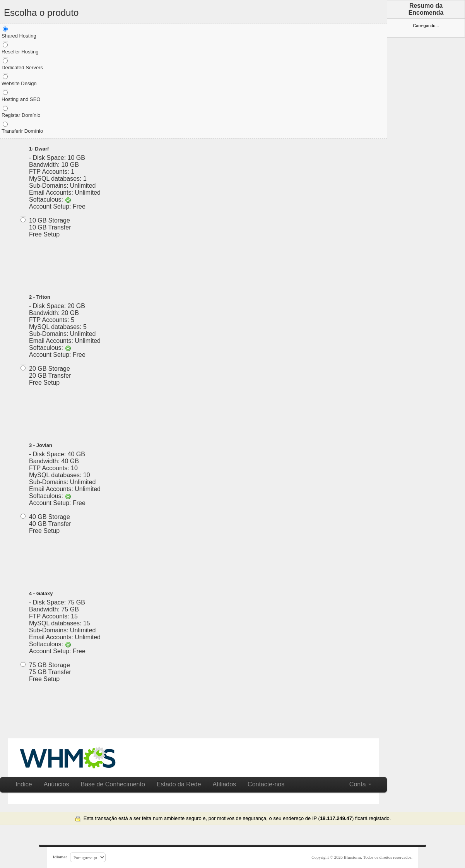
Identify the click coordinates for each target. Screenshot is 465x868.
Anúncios (56, 784)
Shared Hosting (19, 32)
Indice (24, 784)
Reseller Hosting (20, 48)
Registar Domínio (21, 111)
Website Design (19, 80)
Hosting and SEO (21, 96)
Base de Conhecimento (113, 784)
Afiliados (224, 784)
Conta (360, 784)
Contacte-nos (266, 784)
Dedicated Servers (22, 64)
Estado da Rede (179, 784)
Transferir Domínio (22, 127)
